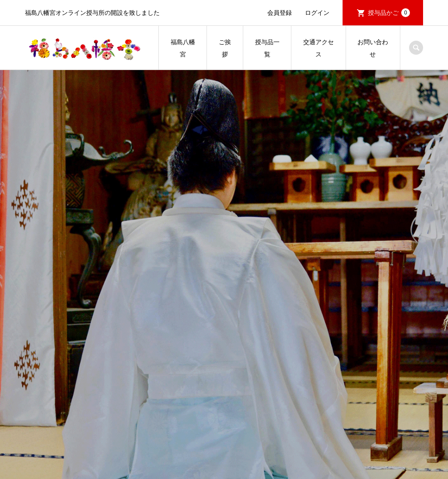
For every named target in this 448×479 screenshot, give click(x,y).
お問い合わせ (373, 48)
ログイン (317, 13)
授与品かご (389, 13)
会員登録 (280, 13)
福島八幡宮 (183, 48)
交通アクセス (318, 48)
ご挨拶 (225, 48)
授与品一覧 (267, 48)
